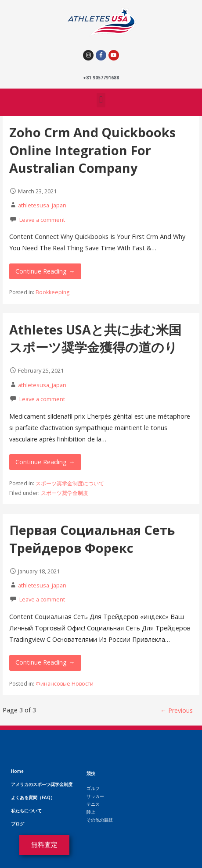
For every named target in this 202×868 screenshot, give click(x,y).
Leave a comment (42, 220)
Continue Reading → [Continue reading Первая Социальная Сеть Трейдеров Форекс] (45, 662)
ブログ (18, 824)
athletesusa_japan (42, 205)
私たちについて (26, 811)
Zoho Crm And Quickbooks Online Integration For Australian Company (92, 150)
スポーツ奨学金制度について (70, 483)
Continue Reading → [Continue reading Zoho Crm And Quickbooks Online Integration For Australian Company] (45, 271)
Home (17, 771)
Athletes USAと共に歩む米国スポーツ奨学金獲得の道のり (95, 338)
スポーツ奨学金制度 (65, 493)
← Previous (177, 710)
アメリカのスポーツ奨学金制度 (42, 784)
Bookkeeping (52, 292)
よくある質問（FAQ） (33, 798)
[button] (101, 100)
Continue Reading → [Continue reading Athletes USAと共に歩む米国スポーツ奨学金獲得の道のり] (45, 462)
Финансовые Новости (65, 684)
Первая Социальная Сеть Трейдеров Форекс (92, 539)
